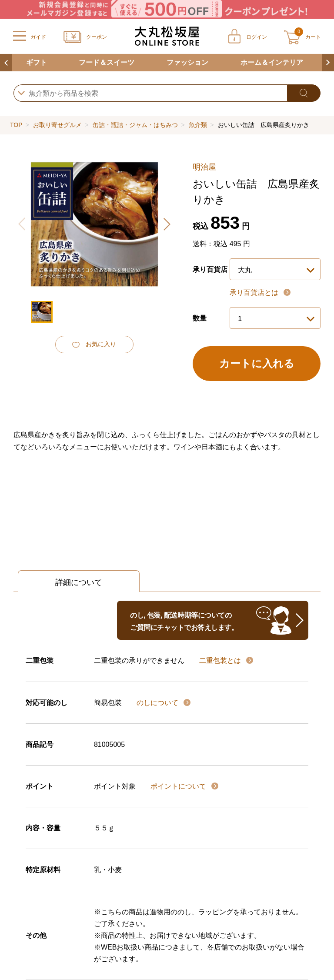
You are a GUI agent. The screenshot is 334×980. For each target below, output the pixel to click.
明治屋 (204, 167)
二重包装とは (221, 661)
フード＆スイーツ (107, 62)
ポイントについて (179, 786)
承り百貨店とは (255, 293)
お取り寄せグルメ (57, 125)
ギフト (37, 62)
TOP (16, 125)
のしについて (158, 703)
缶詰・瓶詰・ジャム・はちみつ (135, 125)
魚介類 (198, 125)
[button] (167, 224)
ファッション (187, 62)
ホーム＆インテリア (272, 62)
